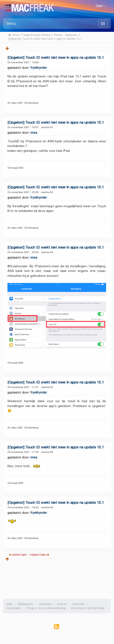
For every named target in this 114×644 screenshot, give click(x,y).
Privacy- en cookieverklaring (46, 608)
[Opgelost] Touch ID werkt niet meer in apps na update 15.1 (56, 58)
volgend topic (38, 555)
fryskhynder (39, 68)
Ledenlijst (45, 604)
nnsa (34, 133)
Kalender (78, 604)
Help (9, 604)
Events (62, 604)
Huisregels (14, 608)
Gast (101, 6)
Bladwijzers (26, 604)
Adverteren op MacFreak (88, 608)
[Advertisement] (57, 579)
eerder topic (20, 555)
